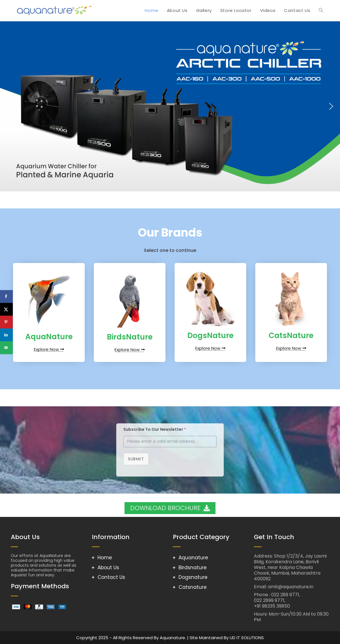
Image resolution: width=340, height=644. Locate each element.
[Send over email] (6, 348)
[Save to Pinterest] (6, 322)
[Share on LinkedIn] (6, 335)
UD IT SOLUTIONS (247, 638)
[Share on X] (6, 309)
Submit (136, 459)
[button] (9, 106)
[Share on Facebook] (6, 296)
